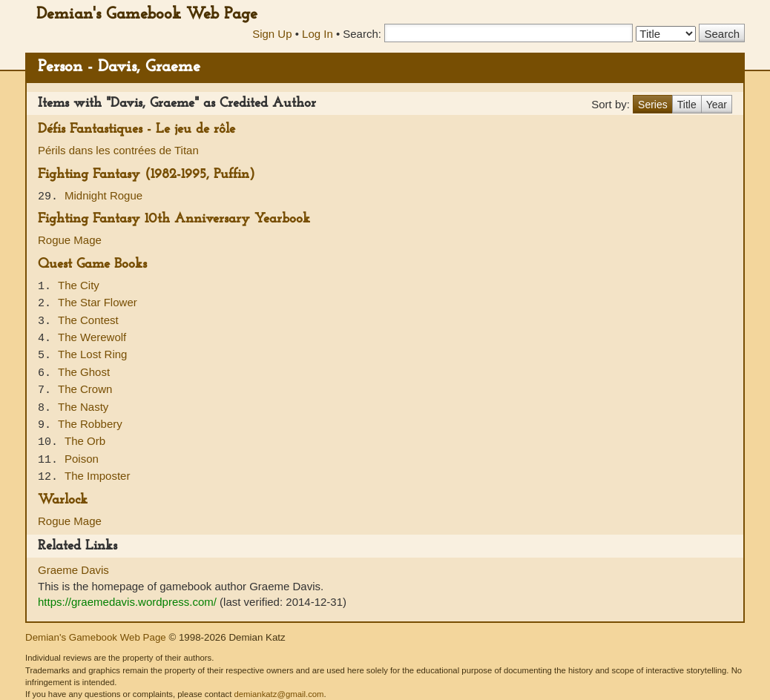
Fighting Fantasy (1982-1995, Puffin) (147, 175)
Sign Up (272, 34)
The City (79, 285)
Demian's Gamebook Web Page (147, 14)
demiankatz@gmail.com (279, 694)
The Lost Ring (92, 354)
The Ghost (84, 372)
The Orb (85, 441)
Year (717, 105)
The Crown (85, 389)
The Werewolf (92, 337)
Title (687, 105)
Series (653, 105)
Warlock (63, 500)
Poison (82, 459)
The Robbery (90, 424)
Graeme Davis (73, 570)
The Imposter (97, 476)
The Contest (88, 320)
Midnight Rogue (103, 195)
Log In (317, 34)
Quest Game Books (92, 264)
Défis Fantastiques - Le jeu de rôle (136, 129)
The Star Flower (98, 302)
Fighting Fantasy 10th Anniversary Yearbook (174, 219)
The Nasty (83, 407)
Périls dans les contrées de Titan (118, 150)
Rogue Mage (70, 240)
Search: (362, 34)
